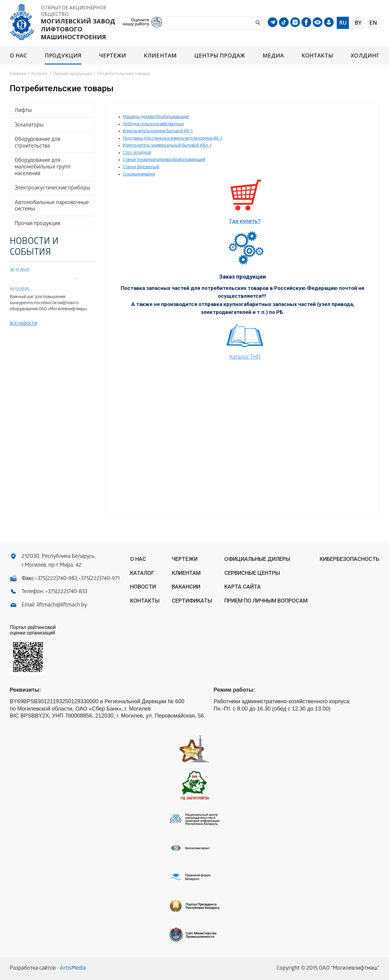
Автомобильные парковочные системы (52, 206)
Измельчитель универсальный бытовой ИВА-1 (167, 146)
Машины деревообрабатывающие (156, 117)
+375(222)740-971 (99, 579)
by (358, 23)
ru (343, 23)
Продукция (63, 56)
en (373, 23)
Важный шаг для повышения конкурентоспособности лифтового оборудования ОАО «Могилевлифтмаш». (49, 303)
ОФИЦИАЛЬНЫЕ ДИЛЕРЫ (257, 559)
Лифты (23, 111)
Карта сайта (243, 587)
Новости (143, 587)
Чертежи (113, 56)
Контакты (317, 56)
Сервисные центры (252, 573)
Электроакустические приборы (52, 188)
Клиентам (160, 56)
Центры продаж (220, 56)
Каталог (40, 74)
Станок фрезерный (141, 167)
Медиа (273, 56)
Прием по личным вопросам (266, 601)
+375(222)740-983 (56, 579)
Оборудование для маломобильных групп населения (43, 167)
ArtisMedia (73, 969)
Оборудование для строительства (37, 143)
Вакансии (186, 587)
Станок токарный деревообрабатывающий (164, 160)
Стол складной (137, 153)
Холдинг (365, 56)
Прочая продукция (72, 74)
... (43, 278)
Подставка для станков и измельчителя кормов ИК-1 (172, 139)
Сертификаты (192, 601)
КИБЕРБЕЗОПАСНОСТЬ (349, 559)
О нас (18, 56)
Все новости (23, 324)
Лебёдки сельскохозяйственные (153, 125)
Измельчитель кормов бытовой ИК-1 (158, 132)
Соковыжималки (139, 175)
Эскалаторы (29, 125)
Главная (18, 74)
